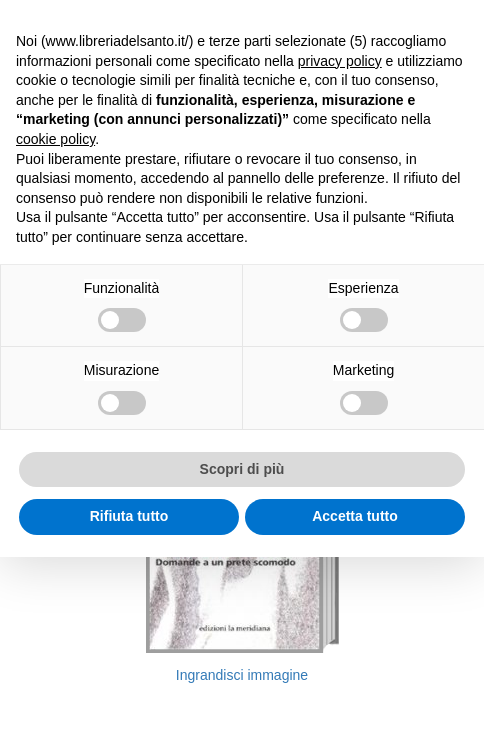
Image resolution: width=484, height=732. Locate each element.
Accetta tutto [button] (355, 516)
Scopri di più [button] (242, 469)
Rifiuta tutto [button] (129, 516)
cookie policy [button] (55, 139)
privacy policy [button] (340, 61)
